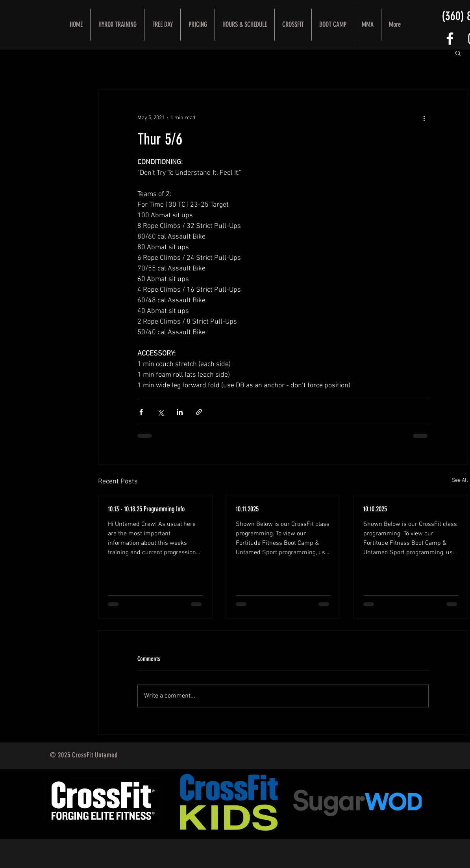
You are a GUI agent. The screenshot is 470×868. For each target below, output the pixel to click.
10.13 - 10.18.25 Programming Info (146, 509)
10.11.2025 (247, 509)
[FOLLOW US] (450, 39)
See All (460, 480)
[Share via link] (199, 412)
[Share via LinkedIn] (180, 412)
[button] (458, 53)
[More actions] (424, 118)
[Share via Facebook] (141, 412)
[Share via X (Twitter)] (160, 412)
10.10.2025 (375, 509)
